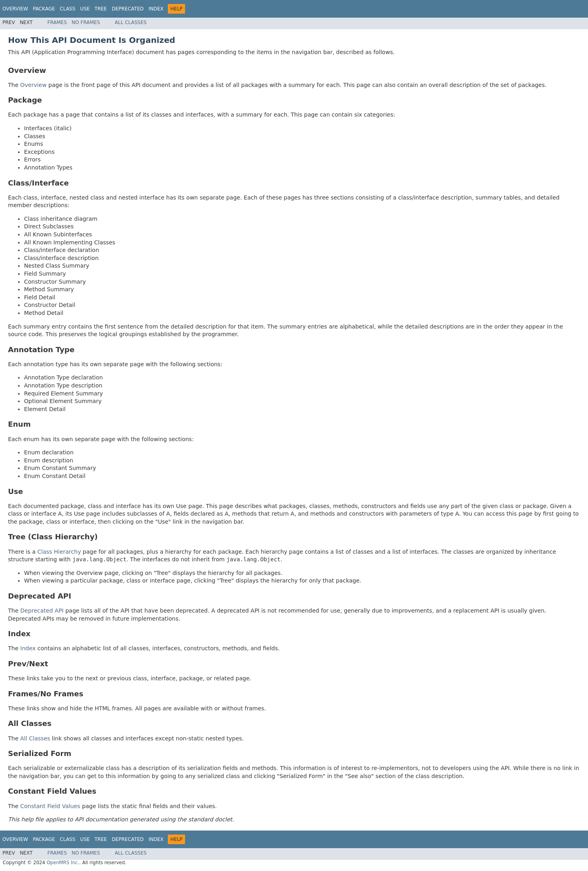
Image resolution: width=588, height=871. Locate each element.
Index (156, 9)
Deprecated (128, 9)
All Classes (131, 22)
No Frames (86, 22)
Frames (57, 22)
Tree (101, 9)
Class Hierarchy (59, 552)
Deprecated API (42, 611)
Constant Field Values (50, 806)
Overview (15, 9)
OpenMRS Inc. (63, 863)
